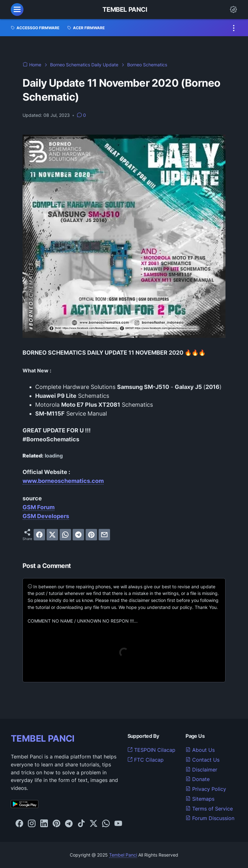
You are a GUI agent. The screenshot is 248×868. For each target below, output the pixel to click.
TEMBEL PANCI (43, 738)
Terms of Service (209, 809)
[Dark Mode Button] (233, 10)
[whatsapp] (65, 535)
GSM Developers (46, 516)
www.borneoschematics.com (63, 481)
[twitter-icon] (94, 824)
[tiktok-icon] (81, 824)
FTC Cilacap (146, 760)
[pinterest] (91, 535)
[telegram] (78, 535)
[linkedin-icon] (44, 824)
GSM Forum (39, 507)
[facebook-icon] (19, 824)
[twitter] (52, 535)
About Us (200, 750)
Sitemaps (200, 799)
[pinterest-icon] (56, 824)
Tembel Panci (125, 10)
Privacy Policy (206, 789)
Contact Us (202, 760)
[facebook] (39, 535)
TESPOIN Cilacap (151, 750)
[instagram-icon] (32, 824)
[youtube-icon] (118, 824)
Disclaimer (201, 770)
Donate (198, 779)
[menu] (17, 10)
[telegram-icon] (69, 824)
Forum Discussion (210, 818)
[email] (104, 535)
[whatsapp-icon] (106, 824)
